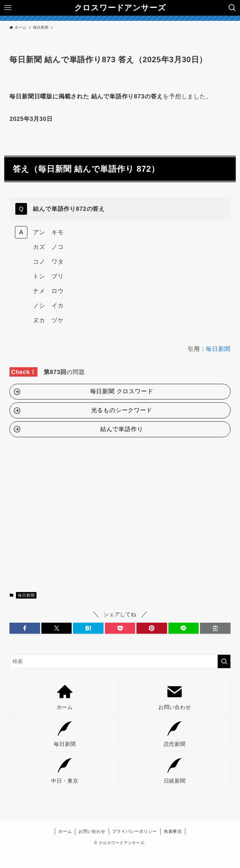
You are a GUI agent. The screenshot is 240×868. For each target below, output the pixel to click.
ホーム (65, 831)
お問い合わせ (92, 831)
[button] (25, 628)
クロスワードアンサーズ (120, 8)
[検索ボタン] (232, 8)
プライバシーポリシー (134, 831)
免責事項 (173, 831)
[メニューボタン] (8, 8)
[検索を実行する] (224, 661)
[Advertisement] (120, 512)
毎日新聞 (218, 349)
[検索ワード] (120, 661)
